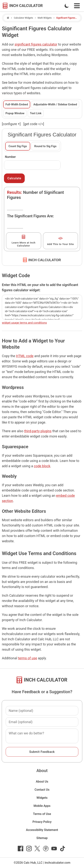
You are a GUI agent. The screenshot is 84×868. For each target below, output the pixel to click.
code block (42, 466)
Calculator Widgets (23, 18)
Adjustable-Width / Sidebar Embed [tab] (55, 104)
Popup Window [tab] (15, 113)
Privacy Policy (42, 822)
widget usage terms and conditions (24, 323)
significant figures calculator (36, 44)
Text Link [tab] (36, 113)
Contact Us (42, 790)
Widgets (42, 798)
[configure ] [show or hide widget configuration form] (11, 124)
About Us (42, 782)
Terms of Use (42, 814)
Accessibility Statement (42, 830)
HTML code (25, 356)
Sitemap (42, 838)
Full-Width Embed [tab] (17, 104)
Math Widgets (45, 18)
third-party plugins (38, 431)
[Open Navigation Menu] (77, 6)
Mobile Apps (42, 806)
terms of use (28, 658)
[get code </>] (34, 124)
